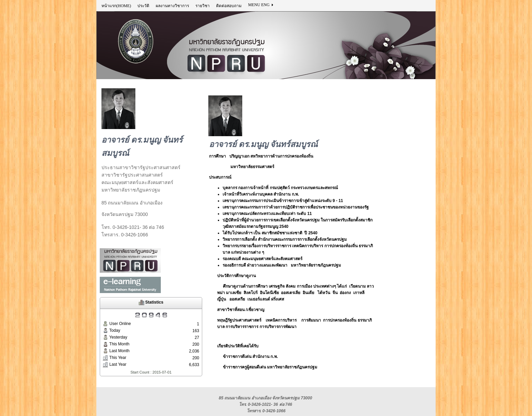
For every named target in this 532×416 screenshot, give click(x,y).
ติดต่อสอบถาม (229, 6)
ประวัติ (143, 6)
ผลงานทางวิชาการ (172, 6)
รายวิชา (203, 6)
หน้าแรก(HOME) (116, 6)
